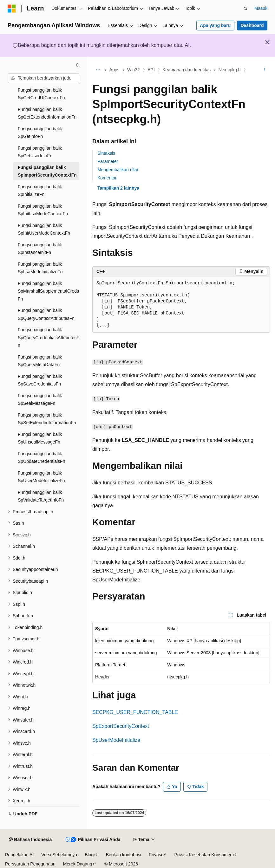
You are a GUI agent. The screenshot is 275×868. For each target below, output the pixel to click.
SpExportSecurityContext (121, 726)
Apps (115, 70)
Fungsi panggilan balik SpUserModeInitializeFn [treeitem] (41, 477)
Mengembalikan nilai (118, 170)
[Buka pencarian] (246, 9)
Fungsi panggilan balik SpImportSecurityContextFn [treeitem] (47, 171)
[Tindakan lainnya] (264, 70)
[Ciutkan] (78, 65)
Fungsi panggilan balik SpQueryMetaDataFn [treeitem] (40, 361)
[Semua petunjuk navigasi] (98, 70)
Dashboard (252, 25)
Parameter (108, 161)
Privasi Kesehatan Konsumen (203, 855)
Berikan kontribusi (124, 855)
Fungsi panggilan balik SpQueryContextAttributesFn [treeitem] (46, 314)
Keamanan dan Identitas (187, 70)
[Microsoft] (12, 9)
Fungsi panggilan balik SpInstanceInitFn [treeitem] (40, 249)
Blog (89, 855)
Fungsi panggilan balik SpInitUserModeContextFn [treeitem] (44, 229)
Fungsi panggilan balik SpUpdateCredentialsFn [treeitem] (41, 458)
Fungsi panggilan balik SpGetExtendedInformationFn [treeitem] (47, 113)
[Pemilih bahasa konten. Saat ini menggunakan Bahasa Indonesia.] (30, 840)
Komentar (107, 178)
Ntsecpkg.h (230, 70)
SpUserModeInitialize (116, 740)
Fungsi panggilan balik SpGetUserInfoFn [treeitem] (40, 152)
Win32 (134, 70)
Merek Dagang (78, 864)
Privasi (155, 855)
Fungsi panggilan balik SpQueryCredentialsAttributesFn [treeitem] (49, 337)
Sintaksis (106, 153)
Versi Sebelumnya (59, 855)
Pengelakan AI (19, 855)
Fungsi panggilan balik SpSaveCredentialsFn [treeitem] (40, 380)
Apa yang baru (215, 25)
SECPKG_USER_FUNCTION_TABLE (135, 712)
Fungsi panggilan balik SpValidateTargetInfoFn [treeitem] (41, 496)
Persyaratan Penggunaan (30, 864)
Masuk (261, 8)
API (151, 70)
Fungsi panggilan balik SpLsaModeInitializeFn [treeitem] (40, 268)
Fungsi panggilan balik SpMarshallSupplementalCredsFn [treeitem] (48, 291)
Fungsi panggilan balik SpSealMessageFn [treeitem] (40, 400)
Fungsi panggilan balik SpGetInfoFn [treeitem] (40, 133)
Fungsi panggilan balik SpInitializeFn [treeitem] (40, 191)
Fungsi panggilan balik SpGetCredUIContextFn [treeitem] (41, 94)
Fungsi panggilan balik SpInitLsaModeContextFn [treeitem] (43, 210)
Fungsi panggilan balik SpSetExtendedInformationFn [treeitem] (47, 419)
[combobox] (43, 78)
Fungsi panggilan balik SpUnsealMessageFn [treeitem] (40, 438)
